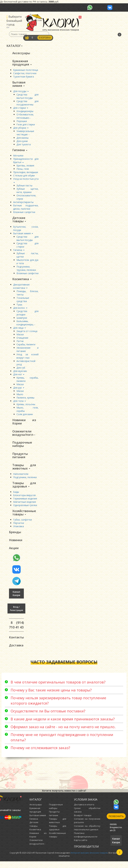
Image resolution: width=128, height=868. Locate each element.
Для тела (19, 403)
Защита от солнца (27, 333)
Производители (86, 853)
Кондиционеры (25, 112)
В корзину (45, 38)
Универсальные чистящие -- (25, 134)
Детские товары (19, 221)
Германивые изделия (25, 503)
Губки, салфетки (22, 524)
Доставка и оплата (84, 811)
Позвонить (116, 823)
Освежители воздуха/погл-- (24, 436)
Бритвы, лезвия (25, 167)
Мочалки (18, 157)
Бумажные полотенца (26, 71)
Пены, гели (23, 170)
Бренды (15, 537)
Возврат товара (83, 822)
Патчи (20, 343)
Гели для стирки (26, 125)
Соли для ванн (25, 416)
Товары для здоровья (24, 489)
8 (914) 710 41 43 (16, 631)
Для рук (19, 390)
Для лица (19, 330)
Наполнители (21, 478)
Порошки (22, 122)
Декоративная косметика (21, 288)
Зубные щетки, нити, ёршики (27, 192)
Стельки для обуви (24, 177)
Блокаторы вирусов (24, 500)
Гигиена (20, 151)
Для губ (21, 370)
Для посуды (21, 92)
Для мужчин (20, 373)
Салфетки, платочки (25, 74)
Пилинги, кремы (25, 400)
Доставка (16, 652)
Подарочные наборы (22, 447)
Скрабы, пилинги (26, 347)
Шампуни (22, 320)
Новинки (16, 545)
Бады (16, 496)
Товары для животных (24, 470)
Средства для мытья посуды (27, 97)
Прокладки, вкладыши (26, 174)
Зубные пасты (24, 187)
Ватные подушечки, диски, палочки (26, 209)
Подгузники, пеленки (25, 481)
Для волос (20, 310)
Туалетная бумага (23, 77)
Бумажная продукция (22, 63)
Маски (20, 337)
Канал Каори (16, 599)
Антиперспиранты (23, 204)
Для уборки (21, 129)
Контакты (16, 643)
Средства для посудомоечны (27, 104)
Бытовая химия (19, 85)
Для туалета (24, 145)
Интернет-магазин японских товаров (89, 859)
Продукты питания (20, 459)
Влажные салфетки (24, 214)
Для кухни (22, 142)
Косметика (22, 281)
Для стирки (21, 109)
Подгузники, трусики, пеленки (26, 270)
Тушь (19, 307)
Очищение (22, 340)
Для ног (19, 376)
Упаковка (18, 531)
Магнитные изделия (24, 506)
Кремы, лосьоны (26, 406)
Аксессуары (21, 53)
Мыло (20, 396)
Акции (14, 554)
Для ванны (22, 139)
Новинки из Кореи (24, 424)
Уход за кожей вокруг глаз (27, 358)
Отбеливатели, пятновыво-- (25, 117)
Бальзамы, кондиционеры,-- (26, 325)
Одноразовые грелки (25, 509)
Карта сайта (81, 847)
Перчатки (19, 528)
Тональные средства (23, 302)
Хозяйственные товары (24, 517)
